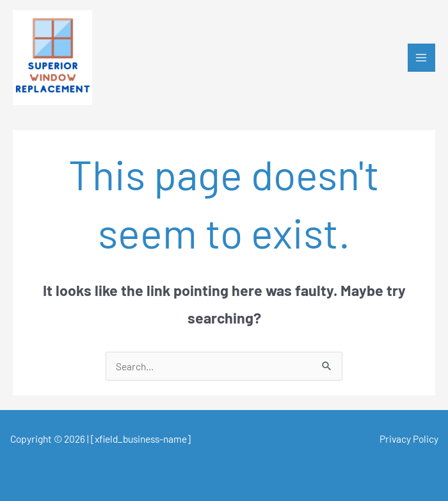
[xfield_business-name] (141, 439)
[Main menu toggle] (421, 57)
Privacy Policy (409, 439)
